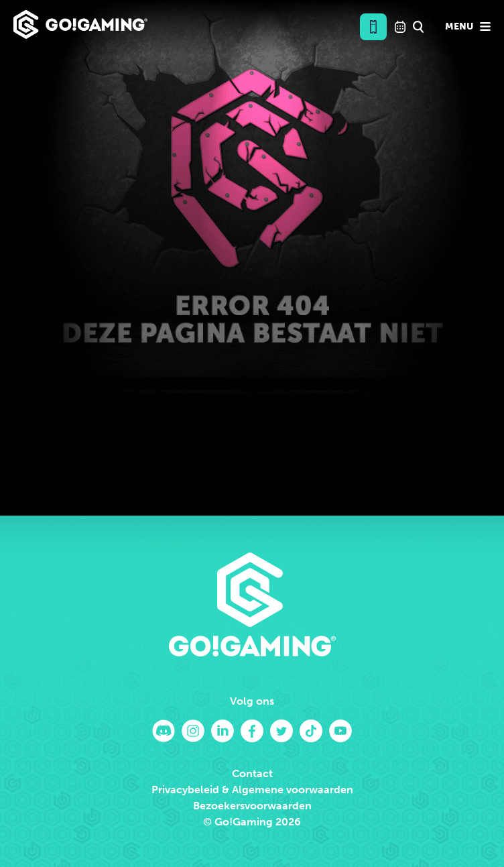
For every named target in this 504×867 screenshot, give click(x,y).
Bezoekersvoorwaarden (252, 806)
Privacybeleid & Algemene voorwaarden (252, 790)
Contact (252, 773)
